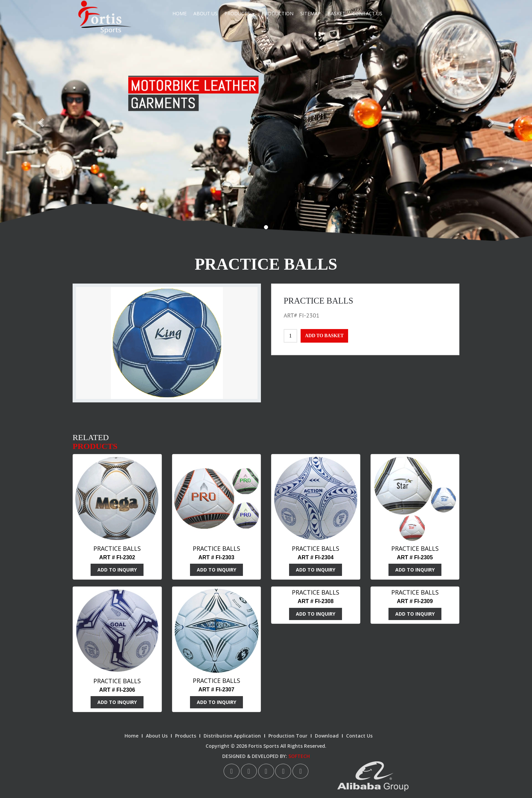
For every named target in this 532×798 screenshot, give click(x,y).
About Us (205, 13)
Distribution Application (232, 736)
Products (240, 13)
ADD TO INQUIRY (117, 570)
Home (179, 13)
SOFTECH (299, 756)
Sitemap (310, 13)
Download (327, 736)
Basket (336, 13)
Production (278, 13)
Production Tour (288, 736)
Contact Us (367, 13)
